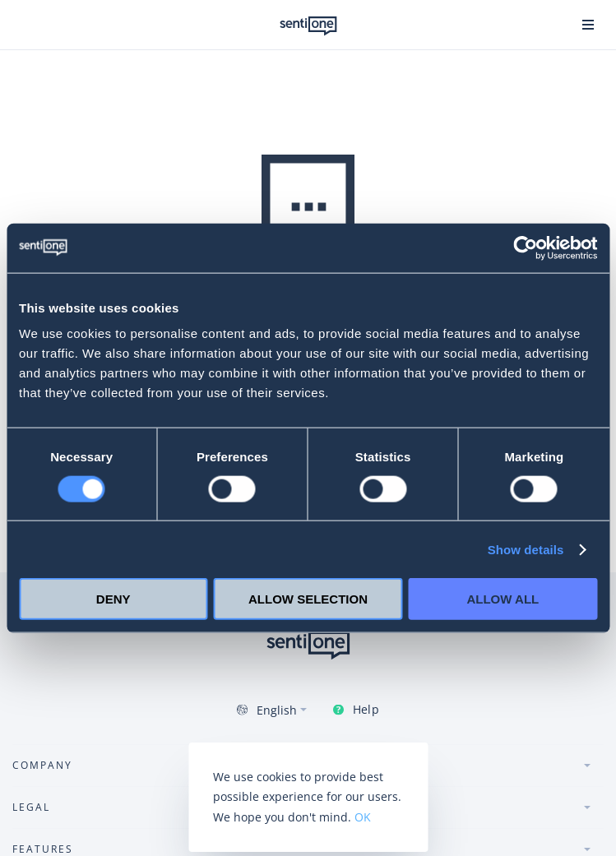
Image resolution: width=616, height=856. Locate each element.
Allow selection (308, 599)
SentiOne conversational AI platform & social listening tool (308, 26)
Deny (113, 599)
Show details (526, 549)
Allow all (503, 599)
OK (363, 817)
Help (366, 709)
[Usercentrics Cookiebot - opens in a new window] (525, 248)
